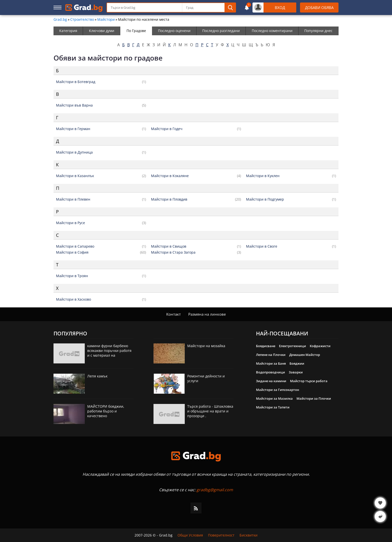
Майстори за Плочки (314, 398)
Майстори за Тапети (273, 407)
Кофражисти (320, 346)
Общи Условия (190, 535)
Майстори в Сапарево (75, 246)
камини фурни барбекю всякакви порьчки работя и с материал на (109, 351)
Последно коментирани (272, 31)
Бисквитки (248, 535)
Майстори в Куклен (263, 176)
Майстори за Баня (271, 363)
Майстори (106, 20)
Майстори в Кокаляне (170, 176)
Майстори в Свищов (169, 246)
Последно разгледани (221, 31)
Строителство (82, 20)
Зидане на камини (271, 381)
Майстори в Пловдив (169, 199)
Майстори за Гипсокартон (277, 390)
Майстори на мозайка (206, 346)
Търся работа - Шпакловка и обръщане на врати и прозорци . (210, 411)
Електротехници (292, 346)
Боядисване (266, 346)
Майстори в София (72, 252)
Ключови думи (102, 31)
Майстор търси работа (309, 381)
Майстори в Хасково (73, 299)
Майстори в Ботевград (76, 82)
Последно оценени (174, 31)
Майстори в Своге (262, 246)
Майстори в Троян (72, 276)
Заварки (296, 372)
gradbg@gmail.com (215, 490)
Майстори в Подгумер (265, 199)
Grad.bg (60, 20)
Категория (68, 31)
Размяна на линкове (207, 314)
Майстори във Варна (74, 105)
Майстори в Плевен (73, 199)
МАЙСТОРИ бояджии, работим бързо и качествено (106, 411)
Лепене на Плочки (271, 355)
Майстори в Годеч (167, 129)
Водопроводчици (270, 372)
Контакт (173, 314)
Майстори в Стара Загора (173, 252)
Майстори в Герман (73, 129)
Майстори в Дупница (74, 152)
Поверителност (221, 535)
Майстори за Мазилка (274, 398)
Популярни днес (318, 31)
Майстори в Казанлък (75, 176)
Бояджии (297, 363)
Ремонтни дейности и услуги (206, 378)
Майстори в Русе (70, 223)
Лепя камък (97, 376)
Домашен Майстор (305, 355)
